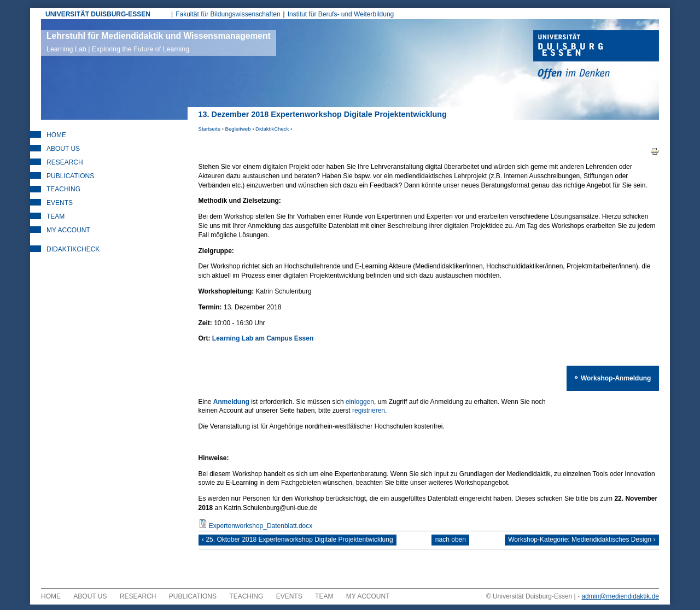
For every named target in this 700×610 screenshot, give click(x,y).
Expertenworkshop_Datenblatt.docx (261, 526)
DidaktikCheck (272, 129)
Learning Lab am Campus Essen (263, 338)
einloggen (360, 402)
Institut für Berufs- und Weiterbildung (341, 14)
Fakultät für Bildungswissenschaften (228, 14)
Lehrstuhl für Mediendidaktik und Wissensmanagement (159, 42)
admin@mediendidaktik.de (620, 602)
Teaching (63, 189)
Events (60, 203)
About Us (63, 149)
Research (65, 162)
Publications (70, 176)
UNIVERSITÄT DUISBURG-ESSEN (98, 14)
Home (56, 135)
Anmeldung (231, 402)
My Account (68, 230)
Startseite (210, 129)
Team (56, 216)
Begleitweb (238, 129)
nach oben (451, 543)
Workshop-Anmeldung (617, 377)
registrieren (271, 410)
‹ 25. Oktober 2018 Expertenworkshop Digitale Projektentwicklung (304, 543)
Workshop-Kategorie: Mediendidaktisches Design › (576, 543)
